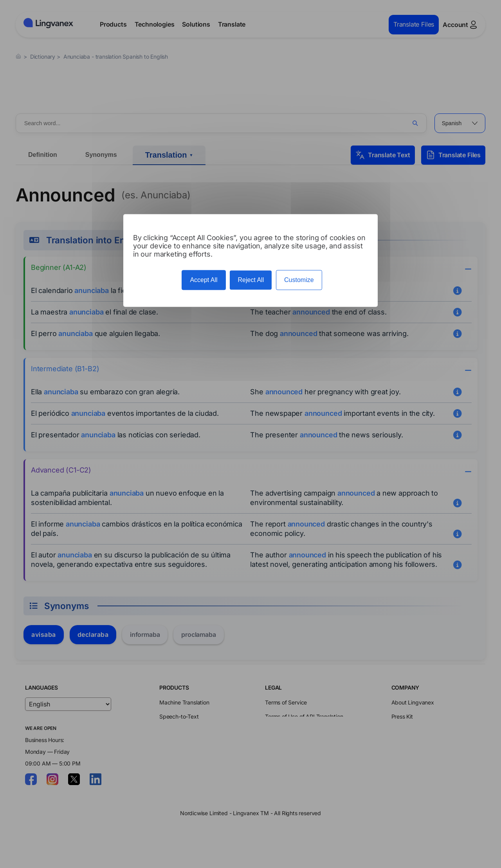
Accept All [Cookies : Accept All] (204, 280)
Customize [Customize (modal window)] (299, 280)
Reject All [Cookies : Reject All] (251, 280)
